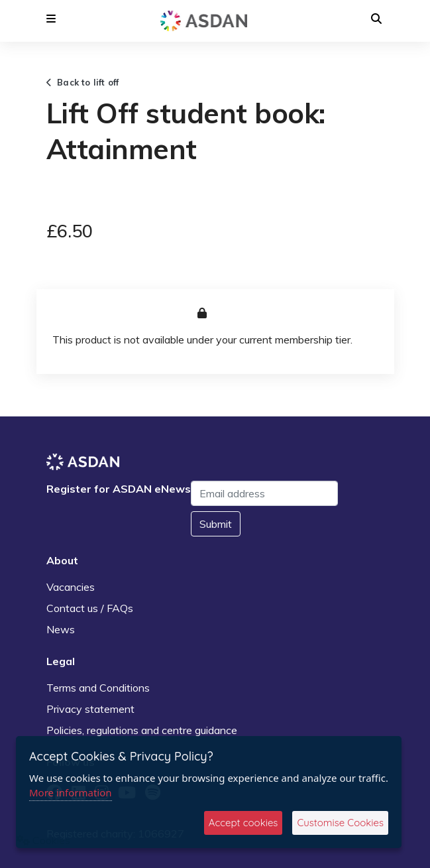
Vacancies (71, 587)
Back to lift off (83, 82)
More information (71, 792)
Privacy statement (90, 709)
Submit (216, 524)
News (61, 629)
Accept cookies (243, 823)
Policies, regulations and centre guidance (142, 730)
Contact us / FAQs (90, 608)
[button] (51, 19)
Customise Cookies (340, 823)
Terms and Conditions (98, 688)
